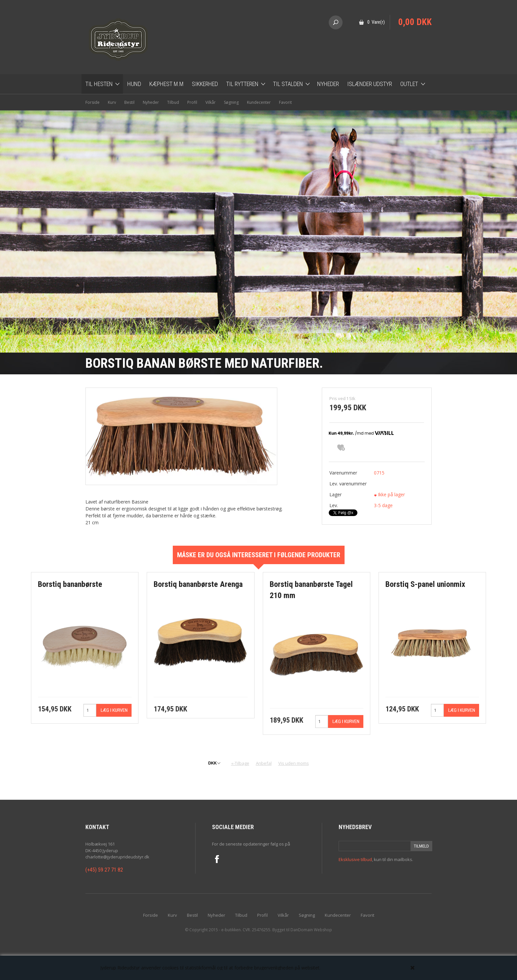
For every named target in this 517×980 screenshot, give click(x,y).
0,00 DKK (415, 22)
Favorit (285, 102)
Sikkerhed (205, 84)
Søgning (231, 102)
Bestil (129, 102)
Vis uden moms (294, 763)
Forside (92, 102)
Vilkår (211, 102)
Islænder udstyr (370, 84)
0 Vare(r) (376, 22)
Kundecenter (259, 102)
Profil (192, 102)
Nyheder (328, 84)
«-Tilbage (240, 763)
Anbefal (264, 763)
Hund (134, 84)
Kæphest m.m (167, 84)
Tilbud (173, 102)
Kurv (112, 102)
